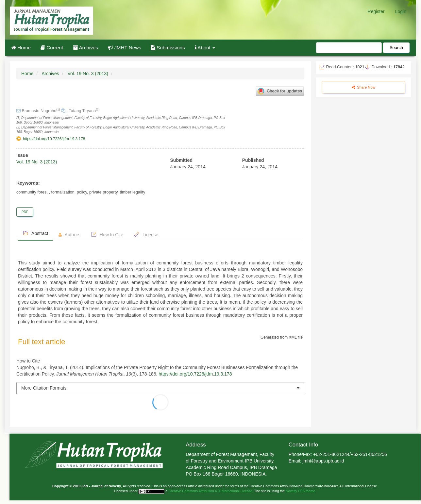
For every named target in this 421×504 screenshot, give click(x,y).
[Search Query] (349, 48)
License (146, 234)
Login (401, 11)
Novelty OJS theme (300, 491)
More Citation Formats (44, 388)
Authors (69, 235)
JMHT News (125, 48)
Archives (85, 48)
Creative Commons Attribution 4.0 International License (210, 491)
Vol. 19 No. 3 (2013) (88, 74)
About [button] (205, 48)
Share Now (363, 87)
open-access (178, 486)
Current (52, 48)
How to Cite (107, 234)
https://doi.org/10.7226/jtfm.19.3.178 (54, 139)
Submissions (168, 48)
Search (396, 48)
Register (376, 11)
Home (21, 48)
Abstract (35, 233)
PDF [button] (25, 212)
